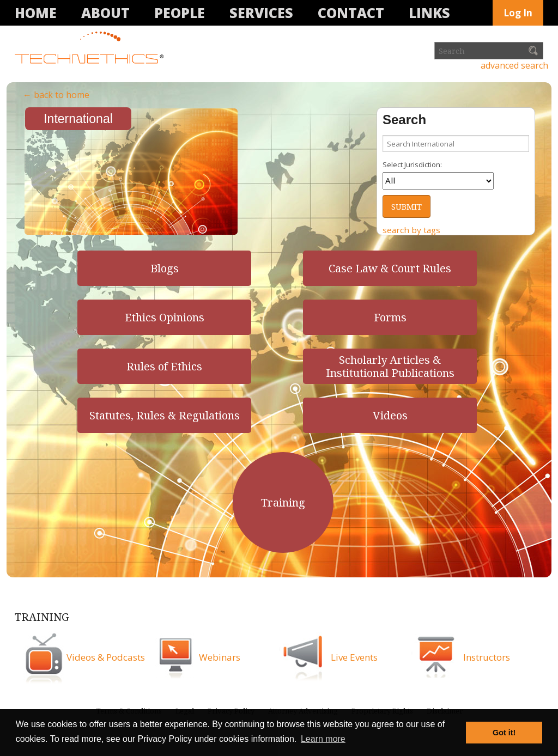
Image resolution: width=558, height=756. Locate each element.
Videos (390, 415)
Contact (351, 13)
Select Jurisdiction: (412, 164)
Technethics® (91, 48)
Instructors (487, 657)
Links (429, 13)
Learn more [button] (323, 739)
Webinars (220, 657)
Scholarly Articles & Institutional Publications (390, 366)
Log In (518, 13)
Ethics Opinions (165, 317)
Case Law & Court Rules (390, 268)
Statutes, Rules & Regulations (165, 415)
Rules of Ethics (164, 366)
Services (261, 13)
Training (283, 502)
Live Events (354, 657)
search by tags (411, 230)
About (105, 13)
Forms (390, 317)
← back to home (56, 95)
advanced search (514, 65)
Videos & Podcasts (106, 657)
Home (36, 13)
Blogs (165, 268)
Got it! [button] (504, 733)
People (180, 13)
